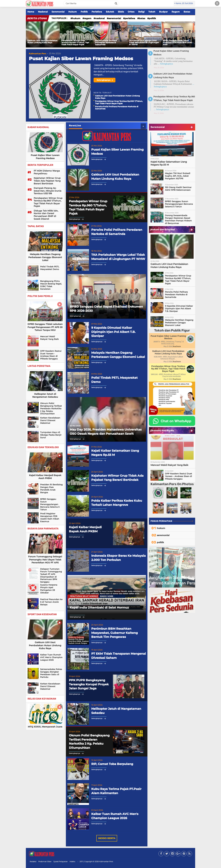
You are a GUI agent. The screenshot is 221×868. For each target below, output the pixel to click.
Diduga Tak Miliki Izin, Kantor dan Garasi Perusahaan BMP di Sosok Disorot (46, 215)
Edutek (110, 12)
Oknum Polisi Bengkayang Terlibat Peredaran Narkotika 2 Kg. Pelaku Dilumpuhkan (51, 408)
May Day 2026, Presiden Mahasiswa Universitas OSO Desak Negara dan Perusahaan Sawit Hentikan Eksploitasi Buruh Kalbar (106, 432)
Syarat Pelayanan (60, 862)
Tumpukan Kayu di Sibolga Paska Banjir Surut (51, 435)
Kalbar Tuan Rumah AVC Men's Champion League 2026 (51, 657)
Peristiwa (97, 12)
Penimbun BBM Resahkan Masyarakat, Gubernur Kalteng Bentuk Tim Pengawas (115, 633)
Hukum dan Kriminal (163, 229)
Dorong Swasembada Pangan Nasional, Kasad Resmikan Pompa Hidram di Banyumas (178, 219)
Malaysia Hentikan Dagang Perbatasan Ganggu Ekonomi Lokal (45, 257)
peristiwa (130, 18)
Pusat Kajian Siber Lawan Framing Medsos (81, 59)
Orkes (131, 12)
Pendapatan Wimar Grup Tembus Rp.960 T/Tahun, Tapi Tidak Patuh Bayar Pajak (75, 43)
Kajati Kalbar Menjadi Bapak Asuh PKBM (45, 477)
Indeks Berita (107, 838)
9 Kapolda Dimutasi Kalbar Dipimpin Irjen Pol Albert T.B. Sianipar (113, 332)
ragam (88, 18)
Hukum (73, 12)
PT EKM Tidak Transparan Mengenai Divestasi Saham (119, 656)
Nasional (43, 12)
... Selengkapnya (165, 64)
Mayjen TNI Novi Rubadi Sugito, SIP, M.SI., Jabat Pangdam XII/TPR (178, 176)
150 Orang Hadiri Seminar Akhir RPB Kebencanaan (178, 189)
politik (152, 18)
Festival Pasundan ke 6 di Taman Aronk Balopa (51, 602)
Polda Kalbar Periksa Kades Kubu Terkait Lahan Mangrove (117, 503)
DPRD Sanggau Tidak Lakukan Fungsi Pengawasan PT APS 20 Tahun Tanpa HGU (45, 327)
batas (142, 18)
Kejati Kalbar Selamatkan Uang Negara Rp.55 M (115, 453)
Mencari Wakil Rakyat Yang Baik (49, 338)
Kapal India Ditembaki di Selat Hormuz (99, 608)
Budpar (163, 12)
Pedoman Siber (45, 862)
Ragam (176, 12)
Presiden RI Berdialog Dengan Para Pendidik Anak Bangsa (51, 488)
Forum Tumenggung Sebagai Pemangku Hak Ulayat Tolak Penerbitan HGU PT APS (45, 560)
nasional (100, 18)
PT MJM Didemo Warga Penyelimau (47, 172)
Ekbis (121, 12)
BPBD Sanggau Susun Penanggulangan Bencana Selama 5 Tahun (50, 504)
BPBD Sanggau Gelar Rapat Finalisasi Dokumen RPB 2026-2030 (178, 43)
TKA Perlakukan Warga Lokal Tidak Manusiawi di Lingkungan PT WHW (144, 43)
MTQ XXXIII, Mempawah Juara (45, 727)
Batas (187, 12)
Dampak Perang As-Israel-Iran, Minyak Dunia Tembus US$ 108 (48, 191)
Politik (84, 12)
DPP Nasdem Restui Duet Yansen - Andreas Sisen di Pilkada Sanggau (51, 355)
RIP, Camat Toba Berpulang (112, 764)
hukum (76, 18)
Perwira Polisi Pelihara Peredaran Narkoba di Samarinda (106, 43)
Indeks (72, 862)
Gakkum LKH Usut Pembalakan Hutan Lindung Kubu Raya (42, 42)
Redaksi (33, 862)
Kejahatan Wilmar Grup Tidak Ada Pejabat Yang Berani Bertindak (47, 181)
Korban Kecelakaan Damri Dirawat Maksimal (50, 420)
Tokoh (152, 12)
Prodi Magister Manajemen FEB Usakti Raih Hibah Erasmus (50, 517)
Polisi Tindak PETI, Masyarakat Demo (50, 268)
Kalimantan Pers (38, 54)
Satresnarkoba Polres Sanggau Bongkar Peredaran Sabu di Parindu (51, 673)
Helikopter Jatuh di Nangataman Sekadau (45, 396)
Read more (177, 346)
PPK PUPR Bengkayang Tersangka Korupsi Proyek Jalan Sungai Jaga (89, 684)
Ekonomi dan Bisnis (162, 430)
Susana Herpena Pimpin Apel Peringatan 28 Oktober (49, 589)
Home (31, 12)
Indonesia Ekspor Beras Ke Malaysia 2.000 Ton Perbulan (119, 558)
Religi (141, 12)
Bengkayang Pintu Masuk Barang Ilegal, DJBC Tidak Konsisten (51, 285)
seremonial (115, 18)
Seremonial (58, 12)
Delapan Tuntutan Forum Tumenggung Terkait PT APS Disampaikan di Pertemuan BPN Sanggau (51, 575)
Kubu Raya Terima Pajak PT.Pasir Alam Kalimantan (116, 791)
